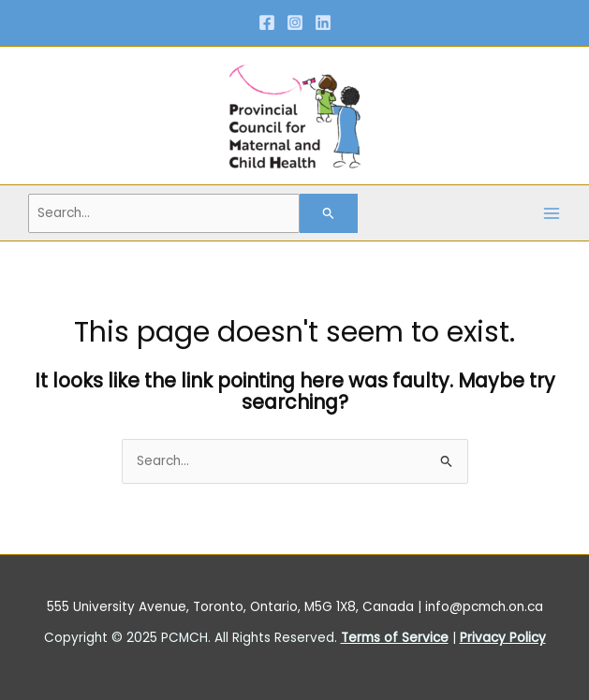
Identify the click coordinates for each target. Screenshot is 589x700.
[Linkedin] (323, 22)
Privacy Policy (503, 638)
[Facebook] (267, 22)
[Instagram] (295, 22)
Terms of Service (395, 638)
